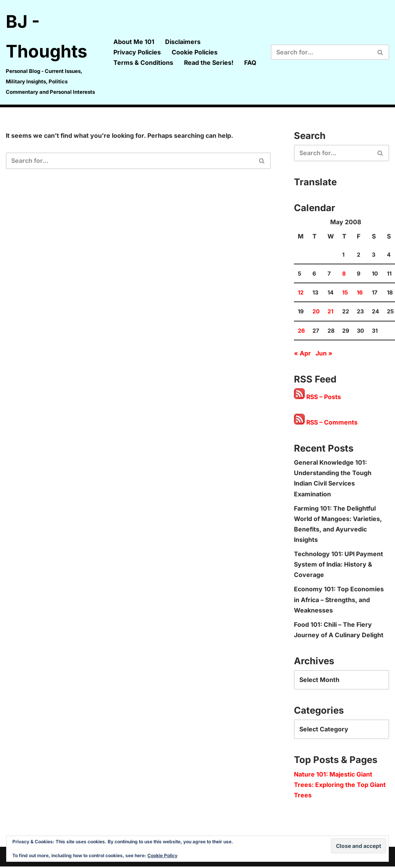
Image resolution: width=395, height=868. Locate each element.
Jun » (324, 354)
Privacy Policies (137, 52)
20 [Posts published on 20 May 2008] (316, 312)
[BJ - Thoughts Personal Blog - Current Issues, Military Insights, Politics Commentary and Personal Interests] (53, 52)
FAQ (250, 63)
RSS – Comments (326, 423)
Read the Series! (208, 63)
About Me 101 (133, 42)
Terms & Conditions (143, 63)
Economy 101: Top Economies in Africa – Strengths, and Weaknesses (339, 601)
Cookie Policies (194, 52)
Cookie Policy (162, 855)
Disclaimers (182, 42)
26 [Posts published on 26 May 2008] (301, 331)
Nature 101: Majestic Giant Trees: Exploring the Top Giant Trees (340, 786)
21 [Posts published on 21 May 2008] (330, 312)
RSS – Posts (318, 398)
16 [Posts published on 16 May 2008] (360, 293)
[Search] (321, 52)
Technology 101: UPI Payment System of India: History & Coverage (339, 565)
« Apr (302, 354)
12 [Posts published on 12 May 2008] (301, 293)
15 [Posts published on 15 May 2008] (345, 293)
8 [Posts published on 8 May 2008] (344, 274)
